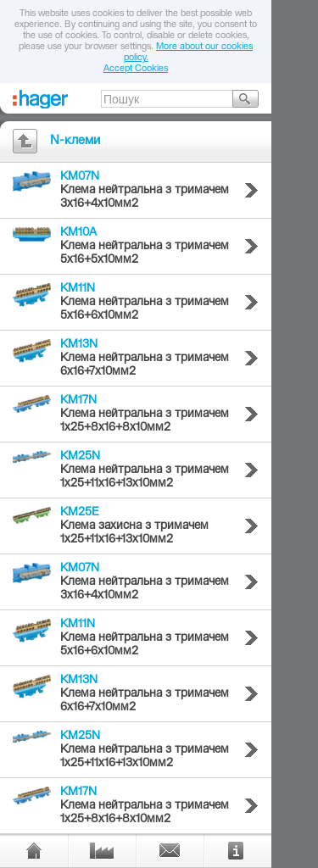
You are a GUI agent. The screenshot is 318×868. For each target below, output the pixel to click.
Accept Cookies (136, 69)
